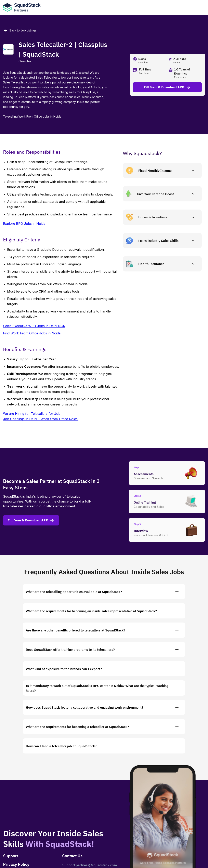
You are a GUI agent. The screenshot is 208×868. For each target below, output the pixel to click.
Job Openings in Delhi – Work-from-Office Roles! (41, 419)
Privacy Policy (16, 864)
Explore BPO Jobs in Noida (24, 224)
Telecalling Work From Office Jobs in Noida (32, 116)
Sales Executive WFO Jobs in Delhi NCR (34, 326)
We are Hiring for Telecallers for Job (32, 414)
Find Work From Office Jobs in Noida (32, 333)
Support (11, 856)
